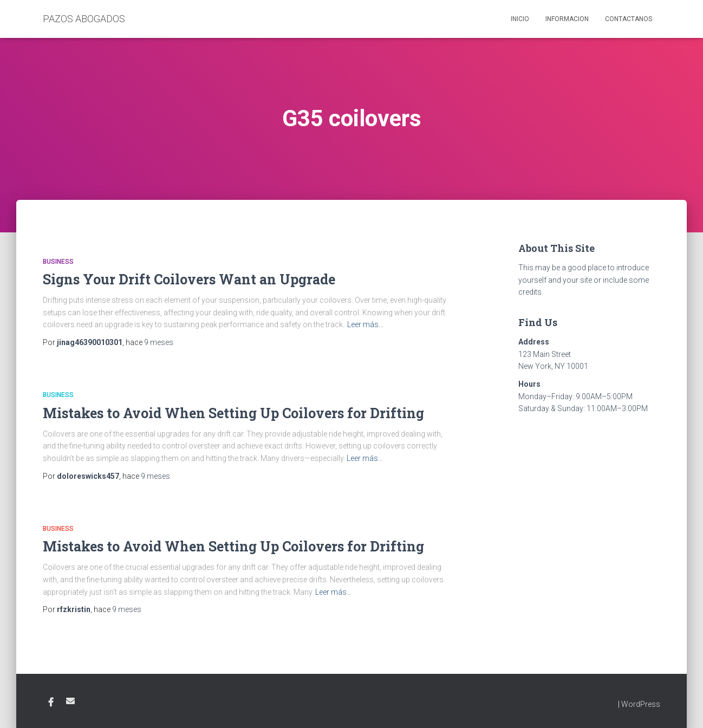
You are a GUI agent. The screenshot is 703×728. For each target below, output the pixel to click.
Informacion (567, 19)
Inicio (520, 19)
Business (58, 262)
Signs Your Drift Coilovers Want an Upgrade (189, 279)
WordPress (641, 704)
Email (70, 701)
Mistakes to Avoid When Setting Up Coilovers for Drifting (233, 413)
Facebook (51, 703)
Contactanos (629, 19)
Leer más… (365, 324)
